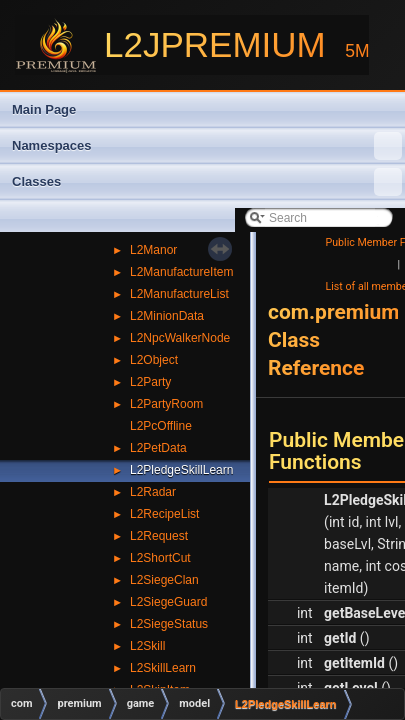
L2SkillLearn (163, 668)
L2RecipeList (164, 514)
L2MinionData (167, 316)
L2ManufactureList (179, 294)
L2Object (154, 360)
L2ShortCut (160, 558)
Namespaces (207, 146)
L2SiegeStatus (169, 624)
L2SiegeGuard (168, 602)
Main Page (44, 109)
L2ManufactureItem (181, 272)
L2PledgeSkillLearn (181, 470)
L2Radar (153, 492)
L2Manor (153, 250)
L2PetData (158, 448)
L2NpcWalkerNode (180, 338)
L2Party (150, 382)
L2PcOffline (161, 426)
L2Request (159, 536)
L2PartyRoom (166, 404)
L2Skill (147, 646)
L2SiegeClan (164, 580)
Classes (207, 182)
